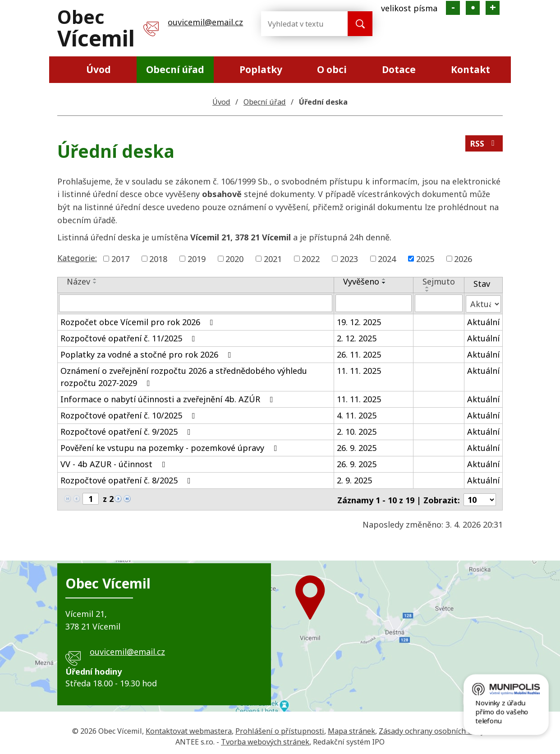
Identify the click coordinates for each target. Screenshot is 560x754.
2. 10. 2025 (357, 431)
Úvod (99, 69)
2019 (197, 258)
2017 (120, 258)
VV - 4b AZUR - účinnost (115, 463)
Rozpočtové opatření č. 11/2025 (130, 337)
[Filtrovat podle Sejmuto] (439, 303)
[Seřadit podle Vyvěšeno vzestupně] (384, 279)
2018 (158, 258)
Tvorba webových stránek (265, 740)
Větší (493, 8)
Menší (453, 8)
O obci (332, 69)
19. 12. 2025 (359, 321)
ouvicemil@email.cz (205, 22)
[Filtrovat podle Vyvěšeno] (374, 303)
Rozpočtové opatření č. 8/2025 (127, 479)
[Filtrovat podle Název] (196, 303)
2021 (273, 258)
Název (78, 281)
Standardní (473, 8)
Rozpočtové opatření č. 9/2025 (127, 431)
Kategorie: (77, 258)
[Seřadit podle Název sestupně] (95, 283)
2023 (349, 258)
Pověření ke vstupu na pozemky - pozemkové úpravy (171, 447)
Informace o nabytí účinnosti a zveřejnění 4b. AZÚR (169, 398)
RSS (484, 144)
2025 (425, 258)
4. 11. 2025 (357, 414)
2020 (234, 258)
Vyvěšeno (361, 281)
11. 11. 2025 (359, 370)
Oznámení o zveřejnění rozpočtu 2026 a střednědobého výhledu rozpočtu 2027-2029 (184, 376)
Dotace (399, 69)
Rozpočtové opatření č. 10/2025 (130, 414)
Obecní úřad (175, 69)
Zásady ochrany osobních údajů (433, 729)
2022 (311, 258)
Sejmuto (439, 281)
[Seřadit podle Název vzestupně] (95, 279)
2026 (463, 258)
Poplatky (261, 69)
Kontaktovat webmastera (189, 729)
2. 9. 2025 (354, 479)
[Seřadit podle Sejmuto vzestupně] (427, 287)
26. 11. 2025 (359, 354)
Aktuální (483, 321)
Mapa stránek (351, 729)
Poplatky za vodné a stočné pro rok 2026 (148, 354)
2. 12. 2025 (357, 337)
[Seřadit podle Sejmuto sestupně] (427, 291)
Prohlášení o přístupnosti (280, 729)
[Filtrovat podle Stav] (483, 303)
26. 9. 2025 (357, 447)
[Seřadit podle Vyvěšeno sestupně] (384, 283)
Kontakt (470, 69)
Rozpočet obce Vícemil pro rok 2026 (139, 321)
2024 (387, 258)
